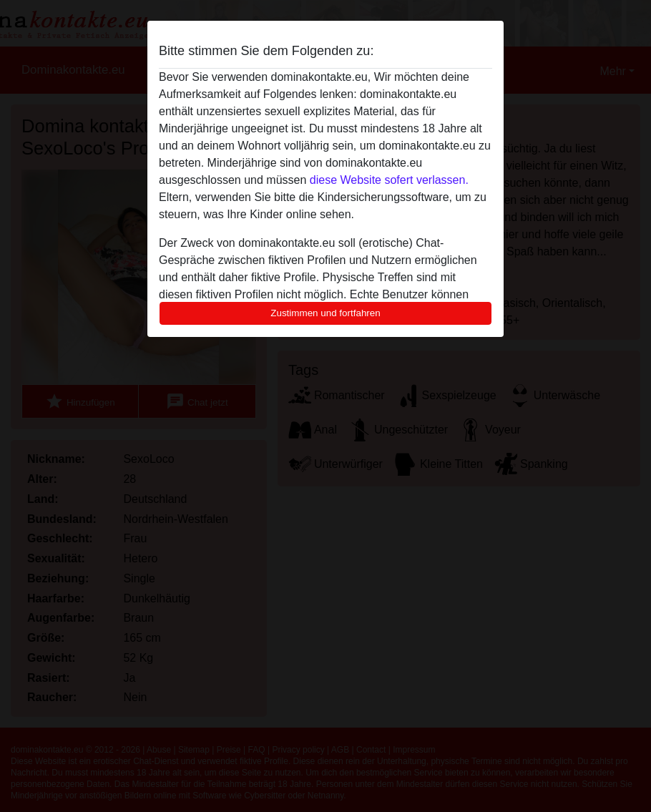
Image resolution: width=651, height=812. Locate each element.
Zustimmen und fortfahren (325, 313)
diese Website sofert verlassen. (389, 180)
